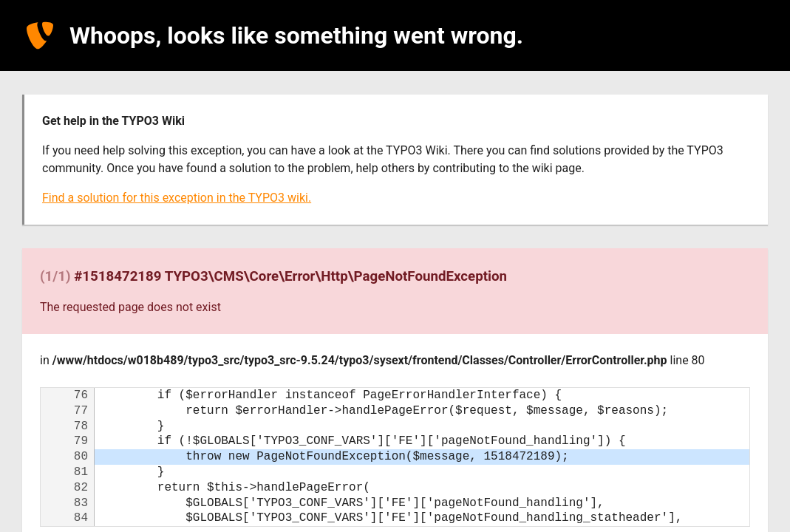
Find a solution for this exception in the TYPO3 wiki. (177, 198)
